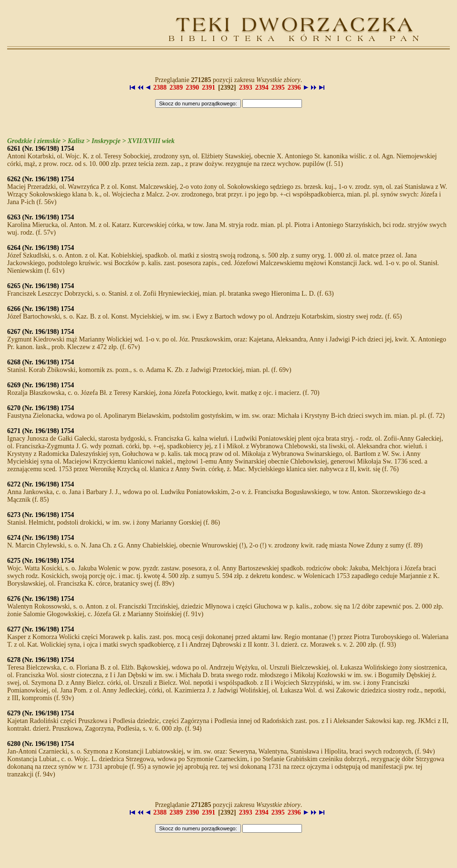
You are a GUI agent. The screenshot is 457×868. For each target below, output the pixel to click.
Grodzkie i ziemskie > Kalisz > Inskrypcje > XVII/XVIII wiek (91, 141)
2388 (160, 88)
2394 (262, 88)
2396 (294, 88)
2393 (246, 88)
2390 (192, 88)
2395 (278, 88)
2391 (208, 88)
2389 (176, 88)
